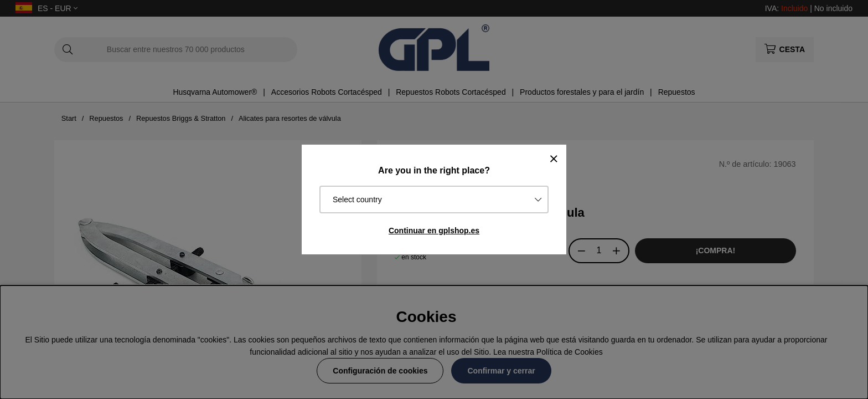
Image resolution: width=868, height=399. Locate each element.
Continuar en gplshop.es (434, 231)
